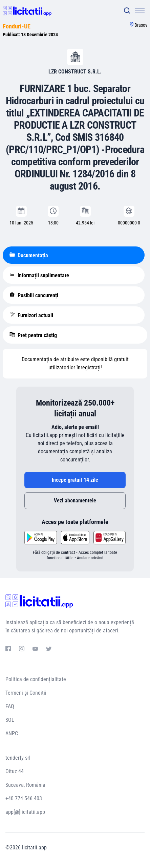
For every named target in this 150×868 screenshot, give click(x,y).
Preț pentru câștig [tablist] (33, 335)
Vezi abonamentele (75, 501)
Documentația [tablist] (29, 255)
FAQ (10, 706)
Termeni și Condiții (26, 693)
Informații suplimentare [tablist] (39, 275)
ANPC (12, 733)
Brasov (141, 25)
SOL (10, 720)
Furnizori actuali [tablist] (31, 315)
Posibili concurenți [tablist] (34, 295)
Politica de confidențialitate (36, 679)
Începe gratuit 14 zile (75, 480)
